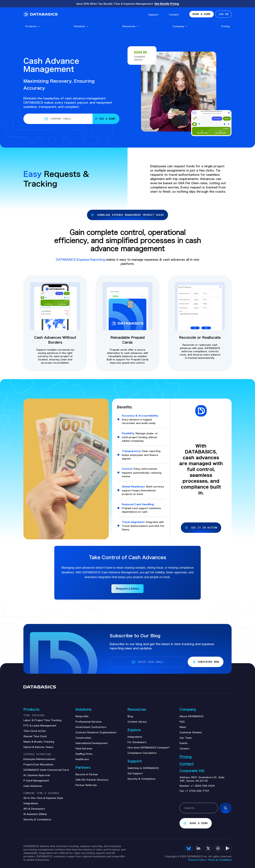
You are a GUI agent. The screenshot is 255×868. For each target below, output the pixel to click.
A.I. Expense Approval (37, 775)
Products (33, 27)
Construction (83, 738)
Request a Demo (127, 589)
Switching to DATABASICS (143, 768)
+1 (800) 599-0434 (203, 786)
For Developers (137, 742)
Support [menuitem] (153, 15)
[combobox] (199, 808)
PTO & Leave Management (40, 725)
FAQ (182, 722)
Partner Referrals (86, 785)
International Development (92, 743)
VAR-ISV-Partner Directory (92, 780)
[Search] (226, 808)
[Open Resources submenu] (137, 27)
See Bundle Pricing (167, 4)
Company (180, 27)
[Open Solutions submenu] (87, 27)
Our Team (186, 738)
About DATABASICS (191, 716)
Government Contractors (91, 727)
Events (184, 743)
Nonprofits (82, 716)
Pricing (225, 27)
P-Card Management (36, 780)
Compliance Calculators (142, 753)
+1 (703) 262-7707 (197, 791)
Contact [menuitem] (174, 15)
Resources (131, 27)
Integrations (135, 737)
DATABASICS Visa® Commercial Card (46, 770)
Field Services (84, 748)
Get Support (135, 773)
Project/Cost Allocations (38, 764)
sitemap (185, 799)
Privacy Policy (196, 860)
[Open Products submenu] (39, 27)
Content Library (137, 722)
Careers (184, 748)
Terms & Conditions (219, 860)
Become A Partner (87, 774)
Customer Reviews (191, 732)
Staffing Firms (84, 754)
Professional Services (89, 722)
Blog (130, 716)
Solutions (81, 27)
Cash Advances (33, 786)
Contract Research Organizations (96, 732)
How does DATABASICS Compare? (148, 747)
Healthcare (82, 759)
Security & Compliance (141, 779)
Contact (187, 764)
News (183, 727)
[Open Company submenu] (186, 27)
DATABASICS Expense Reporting (81, 259)
